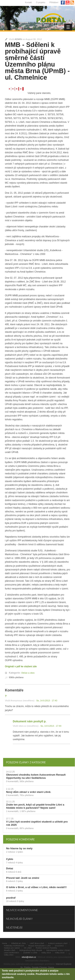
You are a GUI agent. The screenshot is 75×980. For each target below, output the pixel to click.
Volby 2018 (60, 953)
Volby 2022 (9, 955)
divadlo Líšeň (10, 950)
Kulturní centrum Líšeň (58, 943)
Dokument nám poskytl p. (30, 721)
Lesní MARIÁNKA (12, 953)
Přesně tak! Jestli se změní (23, 878)
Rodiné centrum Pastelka (46, 948)
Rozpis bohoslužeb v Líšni (40, 946)
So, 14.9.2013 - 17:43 (47, 701)
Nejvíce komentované (22, 910)
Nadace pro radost (12, 948)
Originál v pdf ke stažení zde (21, 666)
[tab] (39, 762)
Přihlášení (54, 2)
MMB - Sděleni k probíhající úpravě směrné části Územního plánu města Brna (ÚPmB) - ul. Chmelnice (37, 61)
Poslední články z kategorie (26, 762)
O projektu (41, 2)
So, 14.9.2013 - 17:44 (51, 726)
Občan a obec (28, 673)
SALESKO (59, 946)
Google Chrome (39, 967)
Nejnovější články (19, 919)
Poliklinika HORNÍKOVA (14, 946)
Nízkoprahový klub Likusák (31, 950)
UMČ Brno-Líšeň (37, 943)
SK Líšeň (28, 948)
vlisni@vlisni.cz (29, 957)
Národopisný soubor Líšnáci (58, 950)
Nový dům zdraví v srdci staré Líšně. (29, 792)
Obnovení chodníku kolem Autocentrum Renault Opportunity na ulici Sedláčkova (36, 776)
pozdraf (11, 898)
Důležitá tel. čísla (18, 943)
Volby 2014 (46, 953)
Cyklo (10, 859)
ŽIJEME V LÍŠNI (30, 953)
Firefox (27, 967)
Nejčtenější (14, 927)
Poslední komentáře (20, 839)
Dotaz (10, 868)
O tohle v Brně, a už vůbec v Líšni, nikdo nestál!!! (36, 887)
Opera (51, 967)
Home (5, 943)
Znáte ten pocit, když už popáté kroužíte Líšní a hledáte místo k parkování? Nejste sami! (35, 806)
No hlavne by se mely (19, 848)
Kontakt (28, 2)
